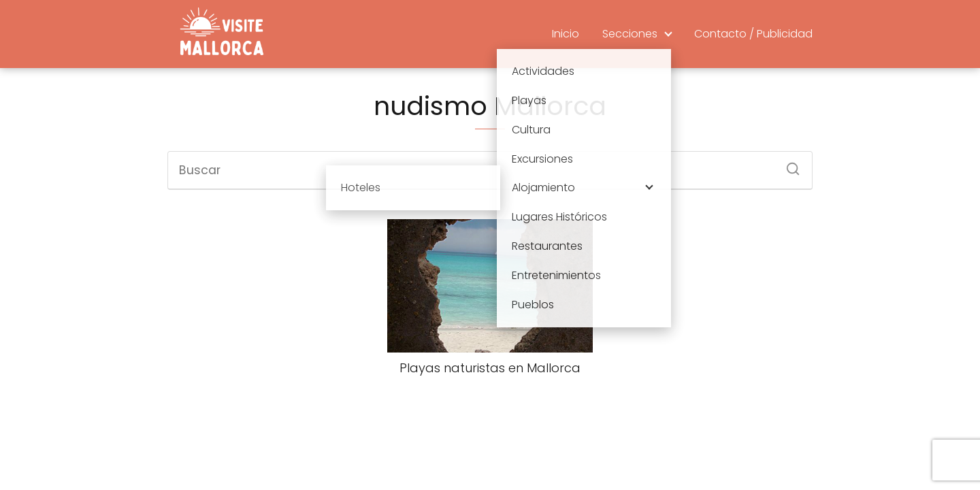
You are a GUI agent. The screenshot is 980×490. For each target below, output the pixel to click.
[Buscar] (788, 165)
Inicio (566, 34)
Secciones (630, 34)
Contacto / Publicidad (753, 34)
